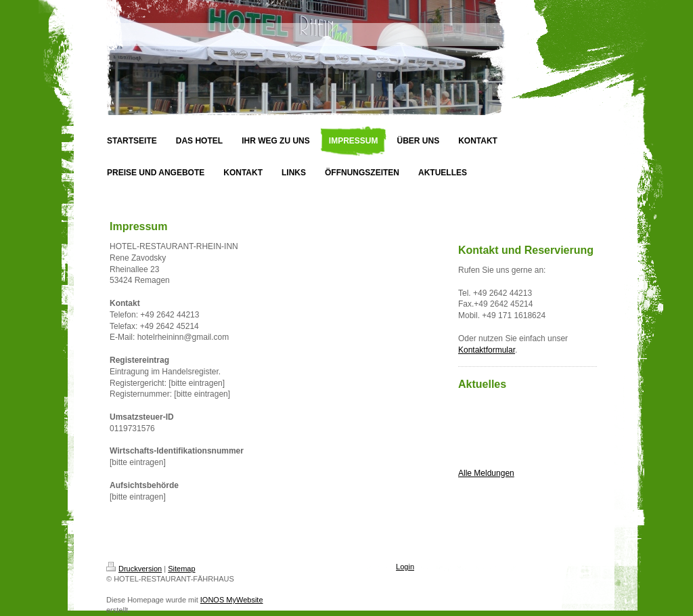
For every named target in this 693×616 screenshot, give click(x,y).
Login (405, 567)
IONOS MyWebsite (232, 600)
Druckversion (134, 569)
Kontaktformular (487, 350)
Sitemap (181, 569)
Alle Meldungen (486, 473)
